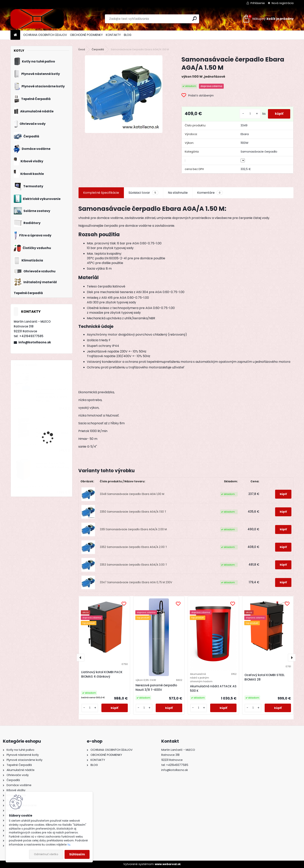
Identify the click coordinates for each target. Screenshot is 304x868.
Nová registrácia (283, 3)
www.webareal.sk (168, 864)
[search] (195, 19)
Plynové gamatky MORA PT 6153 (52, 435)
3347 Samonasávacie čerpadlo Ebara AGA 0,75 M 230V (136, 582)
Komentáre (210, 193)
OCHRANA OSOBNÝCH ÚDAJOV (45, 35)
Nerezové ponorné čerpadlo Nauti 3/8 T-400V (156, 687)
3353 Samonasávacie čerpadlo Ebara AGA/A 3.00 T (133, 565)
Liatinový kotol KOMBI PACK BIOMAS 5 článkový (53, 465)
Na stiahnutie (178, 193)
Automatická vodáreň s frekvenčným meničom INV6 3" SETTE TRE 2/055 (52, 395)
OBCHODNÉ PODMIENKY (86, 35)
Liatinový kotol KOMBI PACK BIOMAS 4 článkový (102, 674)
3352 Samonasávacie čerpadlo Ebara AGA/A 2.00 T (133, 547)
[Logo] (37, 19)
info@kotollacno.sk (35, 342)
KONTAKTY (113, 35)
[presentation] (80, 658)
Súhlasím (77, 854)
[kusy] (248, 114)
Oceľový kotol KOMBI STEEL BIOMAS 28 (265, 677)
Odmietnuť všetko (46, 854)
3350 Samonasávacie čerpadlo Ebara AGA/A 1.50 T (133, 512)
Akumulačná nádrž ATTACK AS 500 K (213, 688)
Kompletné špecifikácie (101, 193)
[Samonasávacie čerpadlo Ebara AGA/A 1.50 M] (124, 94)
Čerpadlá (98, 49)
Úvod (82, 49)
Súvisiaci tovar (143, 193)
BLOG (128, 35)
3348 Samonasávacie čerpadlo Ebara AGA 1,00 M (132, 494)
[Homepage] (15, 35)
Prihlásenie (258, 3)
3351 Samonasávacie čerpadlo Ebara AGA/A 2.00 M (133, 529)
